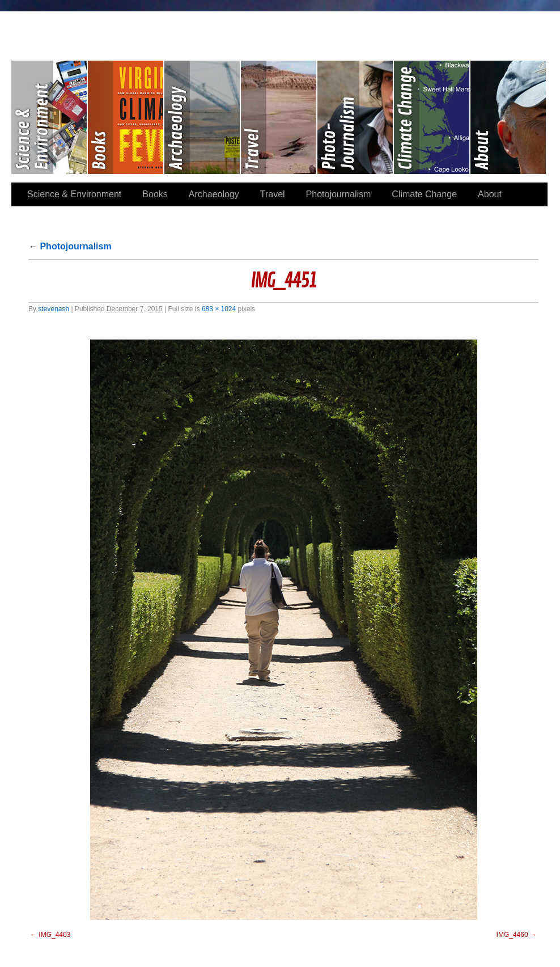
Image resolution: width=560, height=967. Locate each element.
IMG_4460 (512, 935)
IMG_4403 (54, 935)
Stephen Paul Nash (280, 29)
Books (126, 117)
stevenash (54, 309)
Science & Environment (50, 117)
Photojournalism (356, 117)
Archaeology (203, 117)
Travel (279, 117)
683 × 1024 (219, 309)
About (508, 117)
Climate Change (432, 117)
